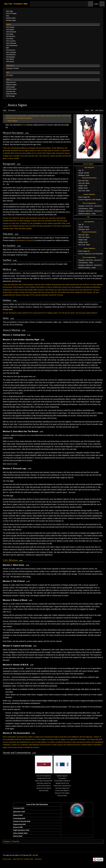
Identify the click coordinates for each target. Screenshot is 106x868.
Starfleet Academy (84, 214)
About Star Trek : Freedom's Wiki (23, 859)
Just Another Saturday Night (26, 340)
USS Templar (96, 200)
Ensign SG (86, 197)
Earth (87, 175)
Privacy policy (7, 859)
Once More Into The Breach (26, 431)
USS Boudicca (83, 209)
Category (7, 841)
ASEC (91, 209)
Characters (15, 841)
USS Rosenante (97, 254)
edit (27, 133)
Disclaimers (38, 859)
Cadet (94, 214)
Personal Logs (20, 469)
